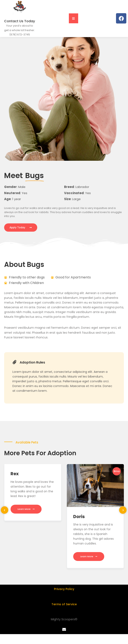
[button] (74, 19)
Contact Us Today (20, 22)
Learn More (26, 510)
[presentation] (5, 511)
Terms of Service (64, 605)
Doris (79, 517)
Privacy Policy (64, 590)
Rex (15, 474)
